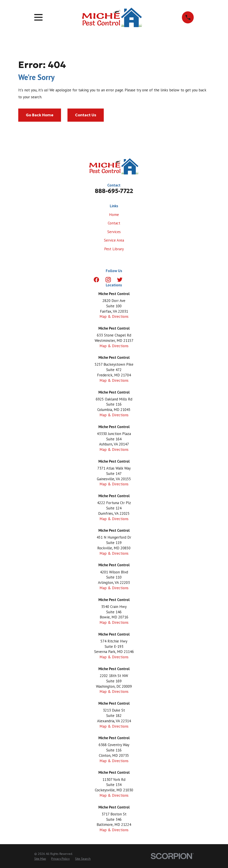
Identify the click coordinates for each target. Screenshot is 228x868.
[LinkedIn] (132, 280)
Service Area (114, 240)
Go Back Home (40, 115)
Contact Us (86, 115)
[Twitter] (120, 280)
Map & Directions (114, 316)
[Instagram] (108, 280)
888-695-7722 (114, 191)
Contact (114, 223)
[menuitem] (40, 859)
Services (114, 232)
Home (114, 215)
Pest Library (114, 249)
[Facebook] (96, 280)
